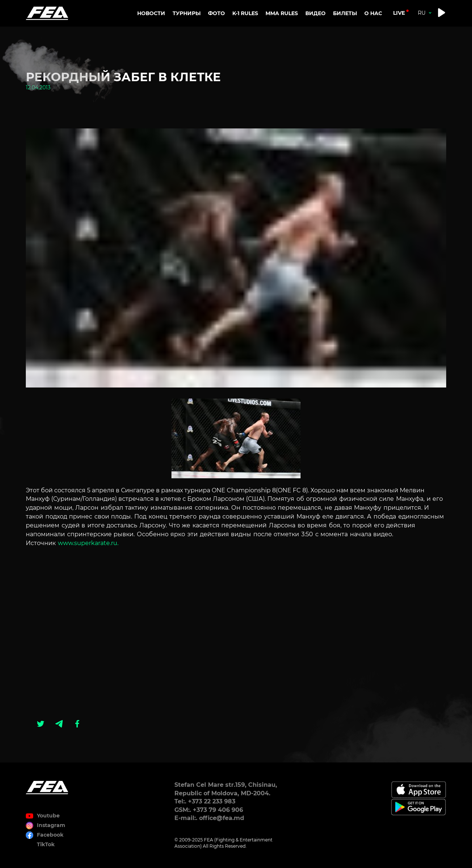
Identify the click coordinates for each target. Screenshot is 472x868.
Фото (216, 13)
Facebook (50, 835)
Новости (151, 13)
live (399, 13)
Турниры (187, 13)
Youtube (48, 816)
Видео (315, 13)
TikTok (46, 844)
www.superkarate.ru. (87, 543)
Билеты (345, 13)
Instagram (51, 825)
